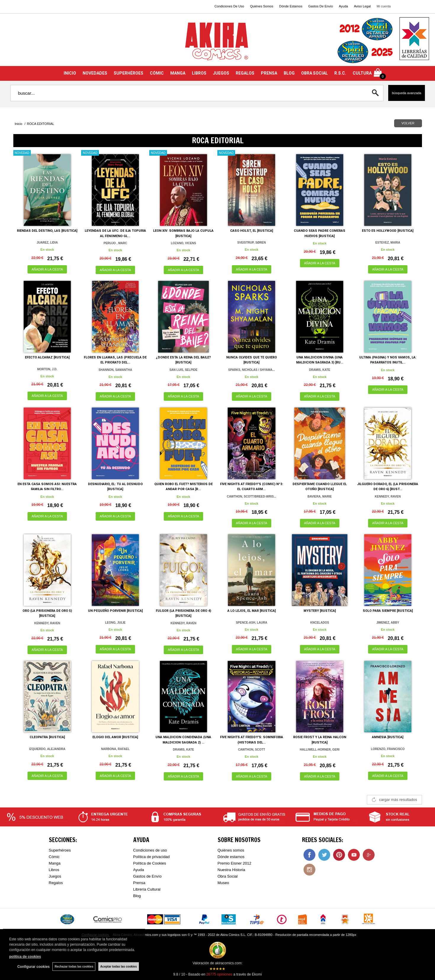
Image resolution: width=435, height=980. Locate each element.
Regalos (56, 883)
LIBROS (199, 73)
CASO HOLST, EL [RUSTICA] (252, 231)
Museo (223, 883)
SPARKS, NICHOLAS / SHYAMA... (252, 370)
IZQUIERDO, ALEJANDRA (47, 749)
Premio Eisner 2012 (235, 863)
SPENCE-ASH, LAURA (251, 623)
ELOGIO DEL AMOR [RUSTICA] (115, 737)
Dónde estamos (231, 857)
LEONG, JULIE (115, 623)
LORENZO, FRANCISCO (388, 749)
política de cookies (25, 957)
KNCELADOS (320, 623)
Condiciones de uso (150, 850)
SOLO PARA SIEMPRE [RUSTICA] (388, 611)
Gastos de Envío (147, 876)
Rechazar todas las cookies (74, 967)
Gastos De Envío (321, 6)
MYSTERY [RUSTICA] (320, 611)
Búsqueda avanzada (406, 93)
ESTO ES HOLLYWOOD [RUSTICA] (388, 231)
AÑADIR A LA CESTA (47, 269)
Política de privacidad (152, 857)
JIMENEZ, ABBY (388, 623)
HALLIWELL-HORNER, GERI (320, 750)
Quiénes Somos (261, 6)
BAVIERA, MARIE (320, 497)
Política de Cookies (150, 863)
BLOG (289, 73)
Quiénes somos (231, 850)
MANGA (178, 73)
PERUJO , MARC (115, 243)
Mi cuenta (384, 6)
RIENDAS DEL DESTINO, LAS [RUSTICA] (47, 231)
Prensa (139, 883)
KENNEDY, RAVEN (388, 497)
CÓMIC (157, 73)
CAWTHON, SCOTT (252, 750)
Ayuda (343, 6)
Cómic (54, 857)
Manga (55, 863)
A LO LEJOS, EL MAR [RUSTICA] (252, 611)
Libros (54, 870)
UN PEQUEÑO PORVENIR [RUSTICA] (115, 611)
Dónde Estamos (291, 6)
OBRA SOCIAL (314, 73)
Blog (137, 896)
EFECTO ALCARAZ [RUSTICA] (47, 357)
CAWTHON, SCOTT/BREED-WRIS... (252, 497)
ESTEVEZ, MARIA (388, 243)
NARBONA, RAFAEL (115, 749)
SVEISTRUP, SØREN (252, 243)
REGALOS (245, 73)
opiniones (219, 974)
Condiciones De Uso (229, 6)
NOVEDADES (95, 73)
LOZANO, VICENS (183, 243)
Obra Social (228, 876)
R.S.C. (340, 73)
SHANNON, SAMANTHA (115, 370)
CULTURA (362, 73)
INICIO (70, 73)
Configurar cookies (33, 967)
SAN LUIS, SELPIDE (183, 370)
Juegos (55, 876)
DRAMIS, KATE (320, 370)
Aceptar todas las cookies (119, 967)
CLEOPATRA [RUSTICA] (47, 737)
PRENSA (269, 73)
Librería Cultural (147, 889)
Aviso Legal (362, 6)
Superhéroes (60, 850)
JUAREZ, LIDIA (47, 243)
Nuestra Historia (231, 870)
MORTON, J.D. (47, 369)
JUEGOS (221, 73)
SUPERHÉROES (129, 73)
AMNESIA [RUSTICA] (388, 737)
